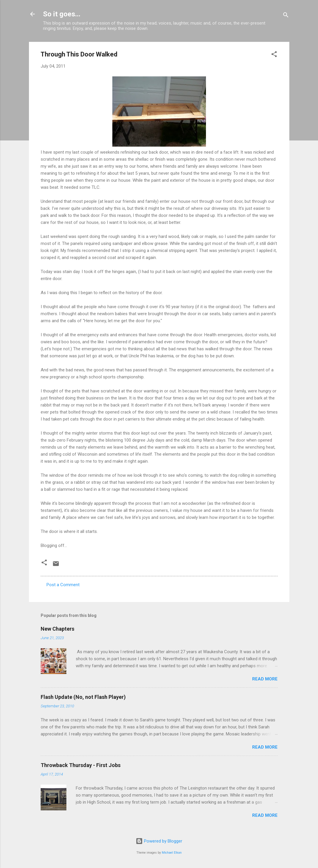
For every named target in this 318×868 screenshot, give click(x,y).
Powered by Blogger (159, 841)
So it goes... (62, 14)
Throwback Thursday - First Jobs (81, 765)
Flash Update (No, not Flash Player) (83, 697)
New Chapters (57, 629)
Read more (265, 679)
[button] (274, 55)
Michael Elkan (172, 853)
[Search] (286, 16)
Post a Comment (63, 585)
